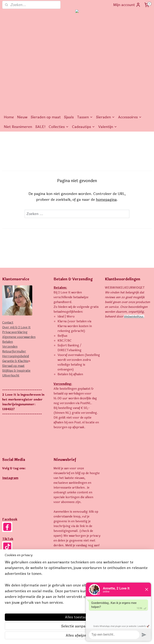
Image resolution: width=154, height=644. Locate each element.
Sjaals (69, 117)
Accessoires (130, 117)
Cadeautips (84, 127)
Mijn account (127, 5)
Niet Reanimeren (18, 127)
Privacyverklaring (15, 332)
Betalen (8, 342)
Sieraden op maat (46, 117)
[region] (51, 610)
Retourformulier (14, 351)
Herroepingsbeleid (16, 356)
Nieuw (22, 117)
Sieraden (105, 117)
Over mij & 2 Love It (16, 327)
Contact (8, 323)
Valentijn (108, 127)
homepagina (106, 200)
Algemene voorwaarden (19, 337)
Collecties (59, 127)
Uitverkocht (11, 376)
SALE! (40, 127)
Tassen (85, 117)
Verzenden (10, 347)
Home (9, 117)
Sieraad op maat (13, 366)
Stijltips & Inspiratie (16, 371)
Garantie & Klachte (15, 361)
